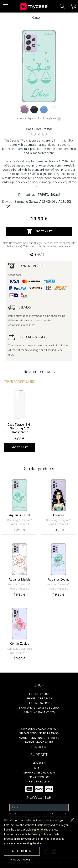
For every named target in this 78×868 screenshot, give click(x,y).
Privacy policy (39, 777)
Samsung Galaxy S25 (39, 712)
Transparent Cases (19, 382)
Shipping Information (39, 773)
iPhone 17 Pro (39, 694)
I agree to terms (22, 851)
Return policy (39, 782)
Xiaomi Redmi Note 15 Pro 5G (39, 738)
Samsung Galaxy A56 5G (39, 729)
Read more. (29, 325)
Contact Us (39, 768)
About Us (39, 763)
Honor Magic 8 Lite (39, 742)
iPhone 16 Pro (39, 703)
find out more (20, 860)
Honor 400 (39, 747)
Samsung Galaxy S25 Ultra (39, 708)
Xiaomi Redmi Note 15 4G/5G (39, 733)
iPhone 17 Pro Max (39, 698)
